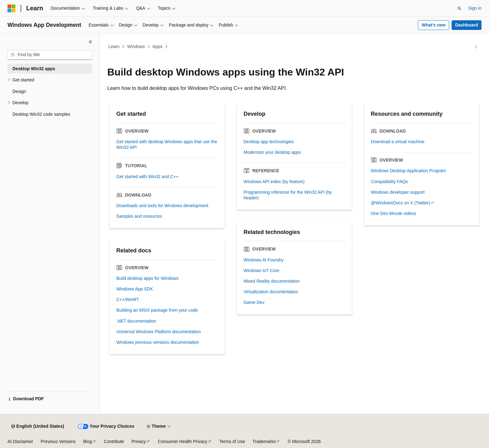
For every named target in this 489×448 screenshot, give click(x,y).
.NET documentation (136, 321)
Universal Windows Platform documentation (159, 332)
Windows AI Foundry (264, 260)
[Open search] (459, 8)
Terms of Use (232, 441)
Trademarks (264, 441)
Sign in (475, 8)
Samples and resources (139, 216)
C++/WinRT (128, 299)
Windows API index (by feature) (274, 182)
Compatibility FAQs (389, 182)
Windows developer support (398, 192)
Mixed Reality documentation (272, 281)
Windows (136, 46)
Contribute (114, 441)
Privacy (139, 441)
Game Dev (254, 302)
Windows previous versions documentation (158, 342)
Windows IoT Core (261, 270)
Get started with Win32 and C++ (147, 177)
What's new (433, 25)
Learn (114, 46)
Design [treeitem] (19, 91)
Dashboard (466, 25)
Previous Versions (58, 441)
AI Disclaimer (20, 441)
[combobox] (50, 55)
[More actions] (476, 47)
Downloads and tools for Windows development (162, 206)
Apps (157, 46)
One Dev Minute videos (394, 213)
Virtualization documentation (271, 292)
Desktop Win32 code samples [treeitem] (41, 114)
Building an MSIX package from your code (157, 310)
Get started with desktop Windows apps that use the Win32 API (167, 144)
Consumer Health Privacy (183, 441)
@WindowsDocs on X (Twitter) (400, 203)
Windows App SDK (135, 289)
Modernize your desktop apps (272, 152)
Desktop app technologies (269, 142)
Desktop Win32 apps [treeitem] (34, 69)
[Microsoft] (12, 8)
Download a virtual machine (398, 142)
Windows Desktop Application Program (408, 171)
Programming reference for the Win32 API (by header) (288, 195)
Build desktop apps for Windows (147, 278)
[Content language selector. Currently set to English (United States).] (38, 426)
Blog (88, 441)
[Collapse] (90, 42)
